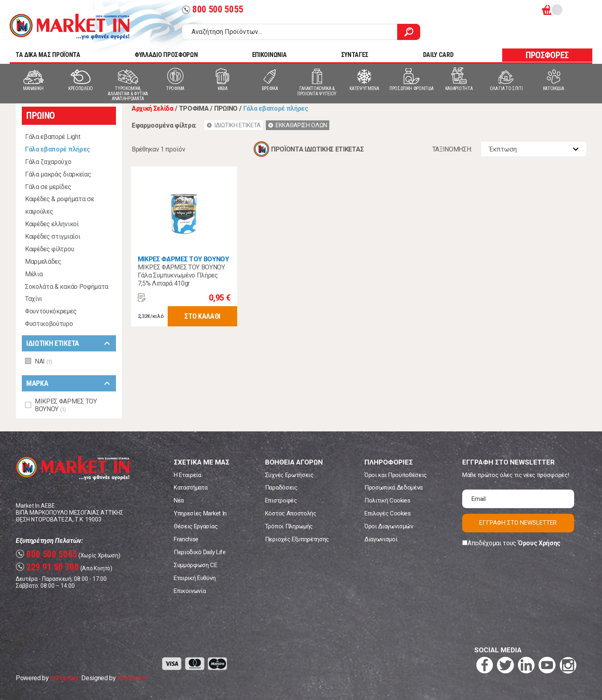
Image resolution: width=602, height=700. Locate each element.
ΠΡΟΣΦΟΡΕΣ (547, 55)
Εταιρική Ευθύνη (195, 578)
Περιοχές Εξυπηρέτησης (297, 539)
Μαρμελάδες (43, 262)
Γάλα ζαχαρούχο (48, 162)
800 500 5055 (213, 9)
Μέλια (34, 274)
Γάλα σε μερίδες (48, 187)
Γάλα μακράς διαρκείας (58, 174)
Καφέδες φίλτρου (49, 249)
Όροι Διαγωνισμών (389, 526)
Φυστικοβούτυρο (49, 324)
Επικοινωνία (190, 591)
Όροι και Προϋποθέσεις (396, 475)
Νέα (179, 500)
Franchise (186, 539)
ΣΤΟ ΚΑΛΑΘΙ (202, 316)
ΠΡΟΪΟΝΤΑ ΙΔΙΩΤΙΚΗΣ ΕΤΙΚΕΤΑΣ (317, 149)
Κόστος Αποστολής (291, 513)
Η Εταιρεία (187, 475)
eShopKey (64, 678)
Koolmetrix (132, 678)
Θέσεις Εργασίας (196, 526)
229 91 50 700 (47, 567)
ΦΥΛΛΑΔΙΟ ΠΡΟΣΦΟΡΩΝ (166, 55)
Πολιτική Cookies (387, 500)
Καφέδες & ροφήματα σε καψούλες (59, 205)
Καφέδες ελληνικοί (52, 224)
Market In (69, 27)
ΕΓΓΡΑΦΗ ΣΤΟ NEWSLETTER (518, 523)
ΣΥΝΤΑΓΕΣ (355, 55)
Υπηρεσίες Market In (200, 513)
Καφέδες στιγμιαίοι (53, 236)
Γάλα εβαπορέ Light (53, 137)
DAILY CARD (438, 55)
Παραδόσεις (281, 488)
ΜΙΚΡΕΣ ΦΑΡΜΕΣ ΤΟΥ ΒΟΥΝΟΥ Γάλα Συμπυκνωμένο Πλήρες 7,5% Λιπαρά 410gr (181, 275)
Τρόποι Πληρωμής (289, 526)
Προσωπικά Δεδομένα (394, 488)
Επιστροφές (281, 500)
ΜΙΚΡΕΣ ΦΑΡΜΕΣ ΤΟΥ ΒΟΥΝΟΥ (183, 259)
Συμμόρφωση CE (196, 565)
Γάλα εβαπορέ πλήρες (58, 149)
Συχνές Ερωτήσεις (289, 475)
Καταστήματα (190, 488)
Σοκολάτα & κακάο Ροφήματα (67, 287)
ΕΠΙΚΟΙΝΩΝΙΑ (269, 55)
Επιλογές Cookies (388, 513)
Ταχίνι (34, 299)
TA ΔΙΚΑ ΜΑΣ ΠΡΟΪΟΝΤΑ (48, 55)
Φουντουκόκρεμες (51, 311)
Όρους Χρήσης (539, 543)
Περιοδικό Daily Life (200, 552)
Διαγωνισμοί (381, 539)
